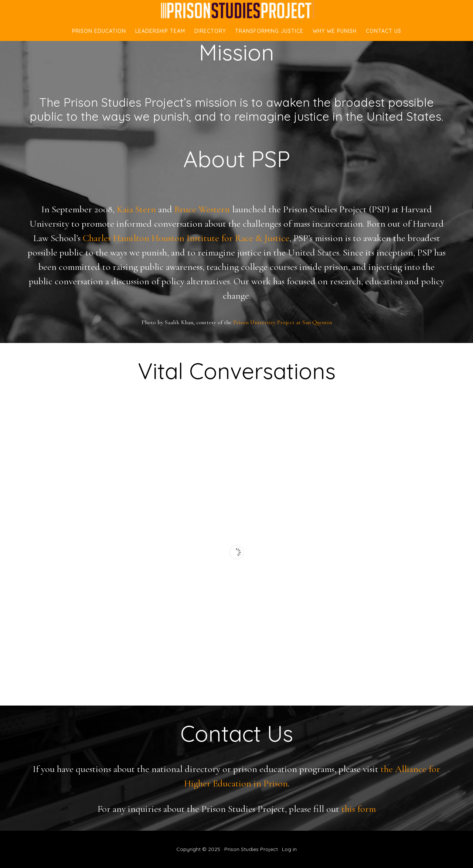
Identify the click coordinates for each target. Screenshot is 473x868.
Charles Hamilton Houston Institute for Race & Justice (186, 238)
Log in (289, 849)
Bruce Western (202, 209)
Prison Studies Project (236, 11)
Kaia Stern (136, 209)
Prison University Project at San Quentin (283, 322)
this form (359, 809)
